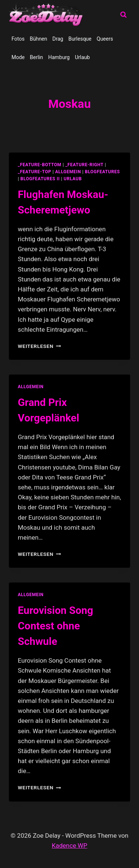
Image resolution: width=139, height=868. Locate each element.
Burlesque (80, 39)
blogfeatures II (40, 179)
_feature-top (34, 172)
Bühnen (38, 39)
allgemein (68, 172)
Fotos (18, 39)
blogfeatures (102, 172)
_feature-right (84, 165)
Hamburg (59, 57)
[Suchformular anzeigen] (123, 15)
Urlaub (82, 57)
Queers (105, 39)
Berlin (37, 57)
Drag (58, 39)
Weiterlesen (39, 346)
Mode (18, 57)
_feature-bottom (40, 165)
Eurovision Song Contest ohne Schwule (55, 626)
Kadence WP (70, 845)
